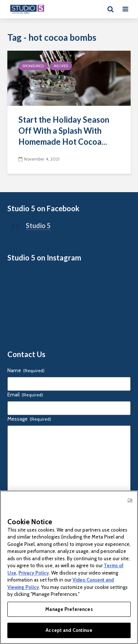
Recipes (61, 66)
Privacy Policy (34, 573)
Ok (130, 500)
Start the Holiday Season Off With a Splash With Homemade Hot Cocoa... (64, 131)
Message (29, 419)
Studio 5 (38, 226)
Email (25, 395)
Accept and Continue (69, 630)
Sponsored (33, 66)
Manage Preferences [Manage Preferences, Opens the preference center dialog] (69, 609)
